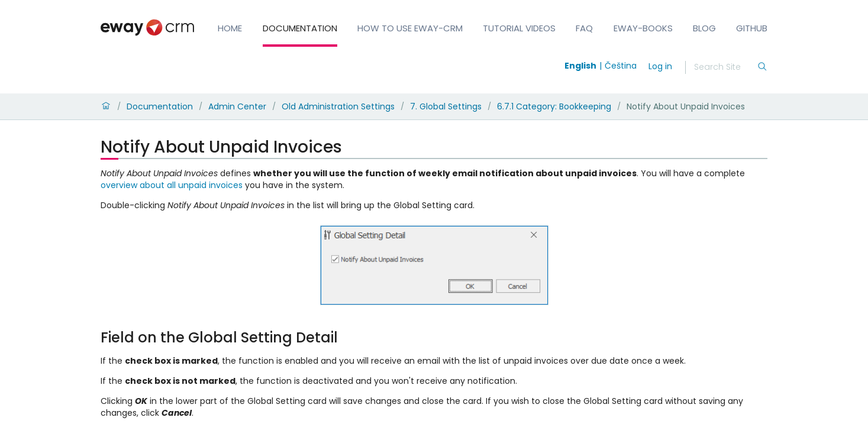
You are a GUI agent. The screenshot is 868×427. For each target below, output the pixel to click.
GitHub (752, 28)
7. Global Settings (446, 106)
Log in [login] (660, 66)
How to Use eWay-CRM (410, 28)
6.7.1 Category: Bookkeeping (554, 106)
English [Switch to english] (580, 66)
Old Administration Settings (338, 106)
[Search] (725, 67)
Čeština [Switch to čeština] (621, 66)
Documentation (300, 28)
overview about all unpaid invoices (172, 185)
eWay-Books (643, 28)
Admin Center (237, 106)
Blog (704, 28)
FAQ (584, 28)
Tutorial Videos (519, 28)
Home (230, 28)
